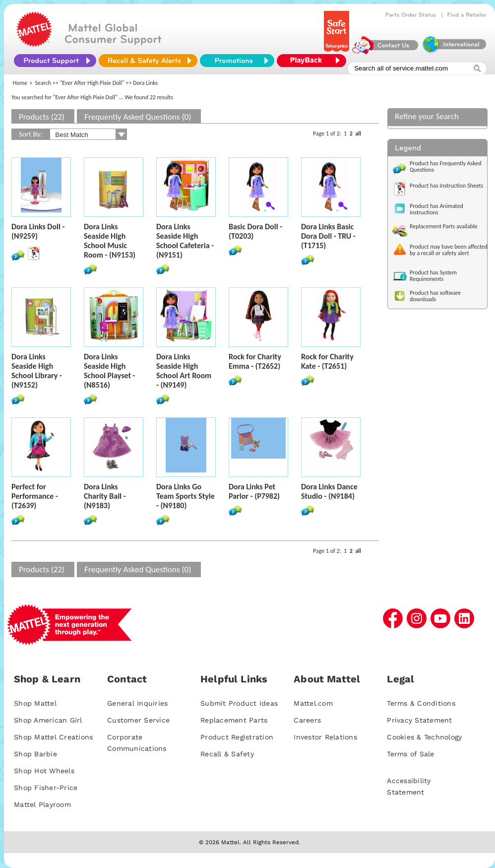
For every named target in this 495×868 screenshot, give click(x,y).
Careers (307, 720)
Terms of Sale (410, 754)
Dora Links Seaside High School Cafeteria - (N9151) (185, 241)
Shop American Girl (48, 720)
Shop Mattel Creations (53, 737)
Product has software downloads (435, 296)
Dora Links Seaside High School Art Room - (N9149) (184, 371)
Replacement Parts (234, 720)
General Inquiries (137, 703)
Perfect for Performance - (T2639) (35, 496)
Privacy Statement (419, 720)
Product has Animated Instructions (436, 209)
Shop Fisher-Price (46, 788)
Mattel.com (313, 703)
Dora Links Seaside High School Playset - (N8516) (110, 371)
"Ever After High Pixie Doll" (92, 83)
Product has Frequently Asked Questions (446, 167)
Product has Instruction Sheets (446, 186)
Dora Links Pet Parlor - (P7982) (254, 491)
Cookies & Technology (424, 737)
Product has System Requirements (433, 276)
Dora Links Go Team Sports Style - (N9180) (186, 496)
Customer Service (138, 720)
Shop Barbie (35, 754)
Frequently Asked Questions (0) (138, 117)
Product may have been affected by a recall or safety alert (449, 250)
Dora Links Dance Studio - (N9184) (329, 491)
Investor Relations (325, 737)
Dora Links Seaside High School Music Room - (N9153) (110, 241)
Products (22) (42, 117)
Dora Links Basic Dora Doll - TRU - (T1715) (328, 236)
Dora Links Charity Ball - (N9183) (105, 496)
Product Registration (237, 737)
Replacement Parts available (444, 226)
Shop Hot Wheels (44, 771)
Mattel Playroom (42, 804)
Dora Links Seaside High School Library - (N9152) (37, 371)
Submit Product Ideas (239, 703)
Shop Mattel (35, 703)
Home (20, 83)
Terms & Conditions (421, 703)
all (358, 134)
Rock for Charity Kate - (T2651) (327, 361)
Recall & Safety (227, 754)
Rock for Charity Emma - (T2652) (255, 361)
